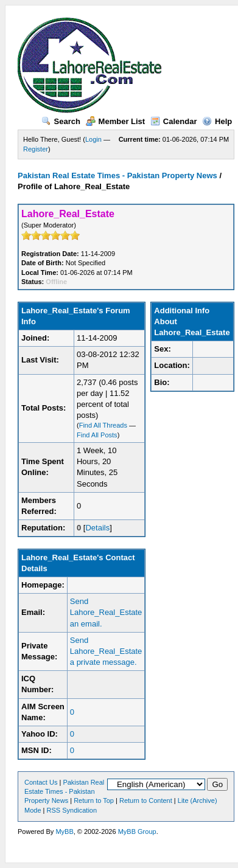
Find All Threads (103, 425)
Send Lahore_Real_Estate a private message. (106, 651)
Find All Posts (97, 435)
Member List (116, 121)
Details (97, 528)
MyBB (64, 832)
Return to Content (146, 800)
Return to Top (94, 800)
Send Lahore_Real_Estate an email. (106, 612)
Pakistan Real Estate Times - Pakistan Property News (118, 175)
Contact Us (41, 782)
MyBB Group (137, 832)
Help (217, 121)
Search (61, 121)
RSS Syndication (72, 810)
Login (93, 139)
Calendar (174, 121)
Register (36, 149)
